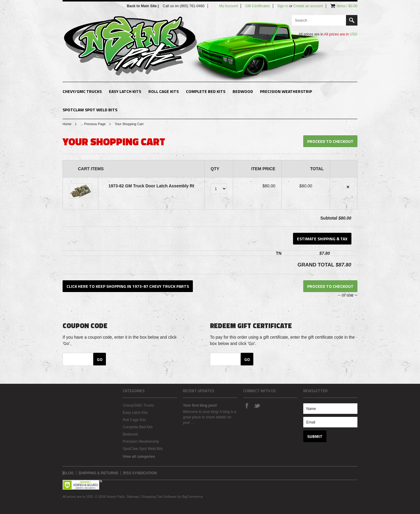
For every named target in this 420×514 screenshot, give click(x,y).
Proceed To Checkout (330, 141)
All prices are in (341, 34)
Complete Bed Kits (206, 91)
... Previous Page (93, 124)
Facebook (247, 405)
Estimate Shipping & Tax (322, 239)
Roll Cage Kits (164, 91)
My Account (228, 6)
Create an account (308, 6)
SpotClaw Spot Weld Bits (90, 110)
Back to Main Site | (143, 6)
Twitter (257, 405)
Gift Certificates (258, 6)
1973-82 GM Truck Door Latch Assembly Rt (151, 186)
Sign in (283, 6)
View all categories (139, 457)
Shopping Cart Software (159, 497)
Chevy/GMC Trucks (82, 91)
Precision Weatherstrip (286, 91)
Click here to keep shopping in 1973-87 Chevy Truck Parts (128, 286)
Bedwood (243, 91)
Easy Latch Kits (125, 91)
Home (67, 124)
